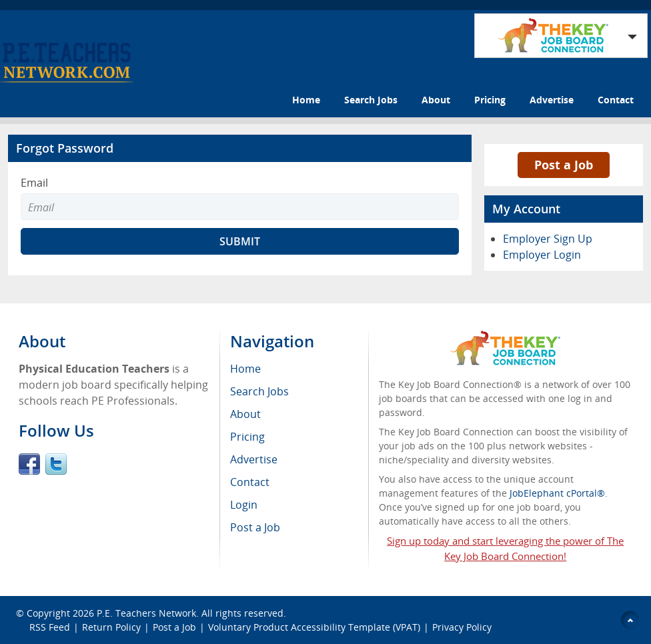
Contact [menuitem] (250, 482)
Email (34, 183)
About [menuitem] (245, 414)
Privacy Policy (463, 627)
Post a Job (564, 165)
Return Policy (111, 627)
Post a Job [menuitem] (255, 527)
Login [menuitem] (244, 505)
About (436, 100)
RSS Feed (50, 627)
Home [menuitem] (245, 369)
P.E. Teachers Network (146, 613)
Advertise (552, 100)
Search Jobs (371, 100)
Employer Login (542, 255)
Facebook (29, 464)
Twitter (56, 464)
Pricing (490, 100)
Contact (616, 100)
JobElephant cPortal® (557, 493)
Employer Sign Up (548, 239)
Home (306, 100)
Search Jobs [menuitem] (259, 391)
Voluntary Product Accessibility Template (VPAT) (314, 627)
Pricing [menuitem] (247, 437)
